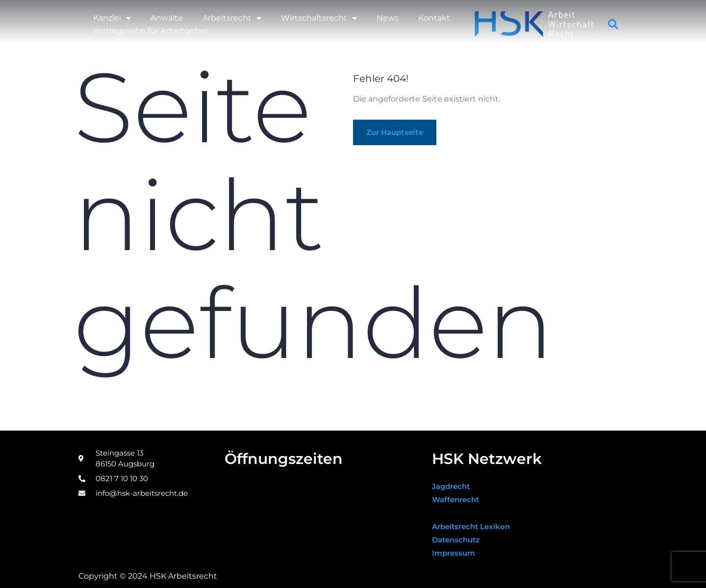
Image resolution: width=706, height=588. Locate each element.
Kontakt (434, 18)
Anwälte (167, 18)
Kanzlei (112, 18)
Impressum (455, 553)
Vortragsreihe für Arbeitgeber (151, 31)
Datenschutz (458, 540)
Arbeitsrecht (232, 18)
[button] (613, 25)
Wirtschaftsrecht (319, 18)
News (388, 18)
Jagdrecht (453, 486)
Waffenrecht (457, 499)
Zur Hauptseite (399, 133)
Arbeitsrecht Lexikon (474, 526)
